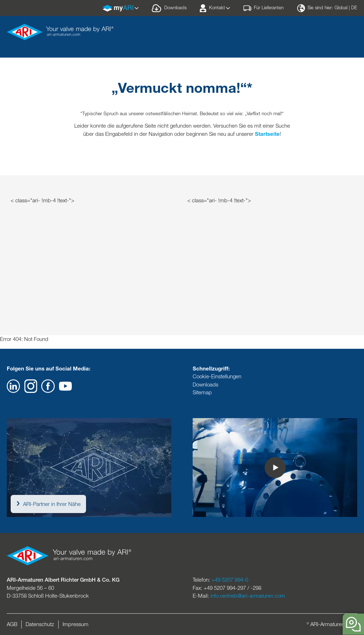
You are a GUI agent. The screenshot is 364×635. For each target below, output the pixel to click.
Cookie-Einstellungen (217, 376)
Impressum (76, 624)
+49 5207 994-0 (230, 580)
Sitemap (202, 392)
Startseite (267, 134)
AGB (12, 624)
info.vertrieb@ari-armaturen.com (248, 596)
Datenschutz (40, 624)
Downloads (205, 385)
